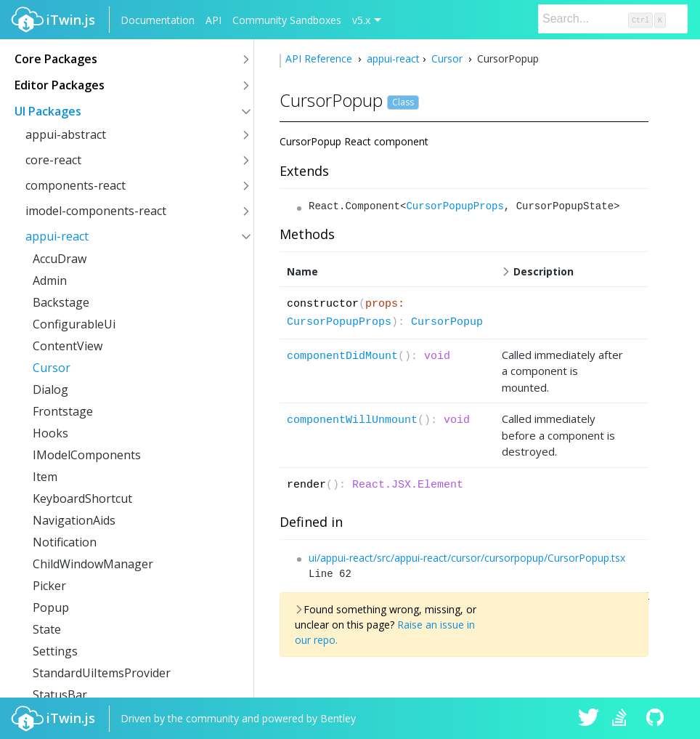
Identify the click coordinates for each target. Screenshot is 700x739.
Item (45, 477)
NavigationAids (74, 520)
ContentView (68, 346)
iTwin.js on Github (657, 719)
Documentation (158, 20)
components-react (76, 185)
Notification (65, 542)
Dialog (50, 389)
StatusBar (60, 695)
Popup (51, 607)
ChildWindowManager (93, 564)
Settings (55, 651)
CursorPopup (447, 322)
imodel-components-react (96, 211)
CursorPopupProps (455, 206)
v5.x (361, 20)
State (47, 629)
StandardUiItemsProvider (102, 673)
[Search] (613, 19)
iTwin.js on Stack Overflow (623, 719)
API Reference (320, 58)
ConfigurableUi (74, 324)
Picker (49, 586)
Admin (50, 280)
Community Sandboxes (287, 20)
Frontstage (63, 411)
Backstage (61, 302)
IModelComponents (87, 455)
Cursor (52, 368)
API (213, 20)
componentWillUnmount (352, 420)
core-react (53, 160)
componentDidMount (342, 356)
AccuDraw (60, 259)
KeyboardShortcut (82, 498)
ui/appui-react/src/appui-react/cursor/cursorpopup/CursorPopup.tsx (467, 558)
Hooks (50, 433)
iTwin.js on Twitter (589, 719)
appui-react (57, 236)
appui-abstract (66, 134)
